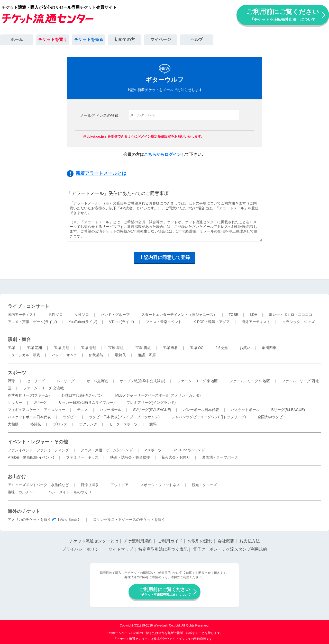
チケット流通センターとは (94, 541)
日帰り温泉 (90, 485)
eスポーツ (153, 450)
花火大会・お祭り (176, 457)
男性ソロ (56, 315)
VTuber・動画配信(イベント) (31, 457)
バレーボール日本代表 (201, 410)
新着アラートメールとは (101, 173)
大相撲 (13, 424)
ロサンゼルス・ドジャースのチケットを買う (129, 520)
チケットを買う (53, 39)
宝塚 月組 (62, 348)
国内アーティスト (22, 315)
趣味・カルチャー (22, 492)
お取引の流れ (200, 541)
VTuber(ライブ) (121, 322)
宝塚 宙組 (143, 348)
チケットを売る (89, 39)
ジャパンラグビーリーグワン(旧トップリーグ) (209, 417)
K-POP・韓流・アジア (212, 322)
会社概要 (226, 541)
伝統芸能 (96, 355)
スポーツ (17, 373)
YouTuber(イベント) (190, 450)
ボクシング (88, 424)
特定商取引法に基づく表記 (163, 549)
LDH (254, 315)
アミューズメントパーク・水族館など (38, 485)
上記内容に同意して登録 (164, 257)
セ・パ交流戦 (97, 381)
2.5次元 (221, 348)
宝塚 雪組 (89, 348)
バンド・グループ (115, 315)
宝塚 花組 (34, 348)
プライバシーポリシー (83, 549)
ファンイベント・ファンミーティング (38, 450)
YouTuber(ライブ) (83, 322)
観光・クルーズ (204, 485)
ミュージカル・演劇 (24, 355)
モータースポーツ (123, 424)
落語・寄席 (147, 355)
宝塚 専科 (170, 348)
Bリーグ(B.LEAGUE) (288, 410)
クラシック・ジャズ (298, 322)
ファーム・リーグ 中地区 (250, 381)
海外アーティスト (256, 322)
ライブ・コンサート (29, 306)
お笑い (245, 348)
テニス (83, 410)
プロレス (60, 424)
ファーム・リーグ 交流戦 (43, 388)
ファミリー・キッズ (82, 457)
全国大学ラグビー (272, 417)
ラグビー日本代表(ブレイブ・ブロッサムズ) (124, 417)
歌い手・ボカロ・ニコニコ (291, 315)
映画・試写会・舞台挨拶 (130, 457)
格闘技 (36, 424)
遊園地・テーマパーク (220, 457)
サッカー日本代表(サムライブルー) (86, 402)
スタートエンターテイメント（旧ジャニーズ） (179, 315)
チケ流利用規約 (138, 541)
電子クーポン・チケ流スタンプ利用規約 (230, 549)
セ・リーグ (36, 381)
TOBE (233, 315)
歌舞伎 (121, 355)
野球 (11, 381)
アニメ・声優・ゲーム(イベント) (107, 450)
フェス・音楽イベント (164, 322)
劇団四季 (269, 348)
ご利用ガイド (170, 541)
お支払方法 (250, 541)
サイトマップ (121, 549)
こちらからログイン (162, 154)
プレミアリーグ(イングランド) (151, 402)
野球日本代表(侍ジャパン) (82, 395)
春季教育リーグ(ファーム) (29, 395)
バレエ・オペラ (65, 355)
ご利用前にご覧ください (283, 15)
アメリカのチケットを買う (29, 520)
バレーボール (111, 410)
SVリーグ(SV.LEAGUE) (152, 410)
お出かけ (17, 477)
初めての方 (125, 39)
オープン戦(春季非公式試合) (143, 381)
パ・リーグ (66, 381)
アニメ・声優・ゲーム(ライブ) (32, 322)
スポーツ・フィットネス (160, 485)
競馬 (153, 424)
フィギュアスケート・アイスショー (36, 410)
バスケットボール (245, 410)
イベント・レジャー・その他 (38, 442)
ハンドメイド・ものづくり (70, 492)
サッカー (15, 402)
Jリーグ (40, 402)
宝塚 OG (197, 348)
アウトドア (120, 485)
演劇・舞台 (19, 339)
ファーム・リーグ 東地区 (197, 381)
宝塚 (11, 348)
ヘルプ (197, 39)
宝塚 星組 (116, 348)
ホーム (17, 39)
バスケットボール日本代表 (29, 417)
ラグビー (70, 417)
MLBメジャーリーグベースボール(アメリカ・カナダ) (158, 395)
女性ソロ (82, 315)
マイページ (161, 39)
